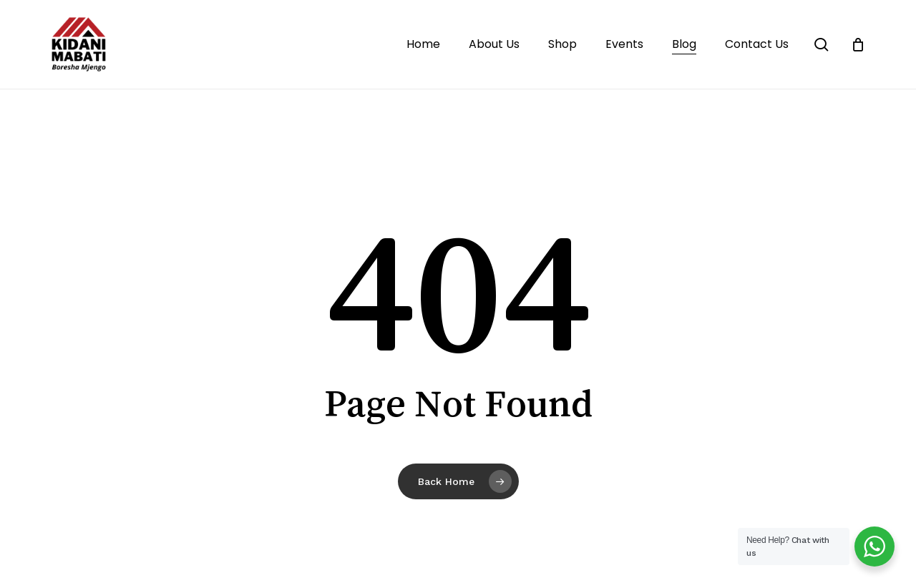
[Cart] (858, 44)
